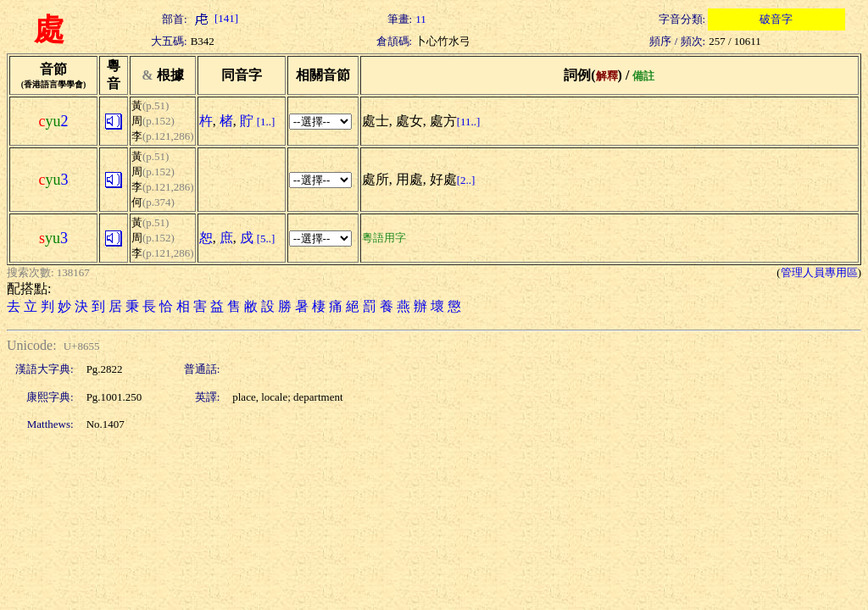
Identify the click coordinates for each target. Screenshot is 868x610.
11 (421, 19)
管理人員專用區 (819, 272)
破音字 (776, 19)
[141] (214, 18)
